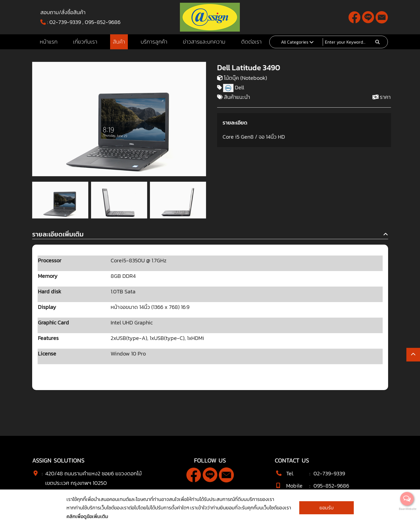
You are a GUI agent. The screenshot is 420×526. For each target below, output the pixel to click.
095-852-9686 (103, 22)
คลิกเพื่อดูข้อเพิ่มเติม (87, 516)
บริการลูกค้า (154, 42)
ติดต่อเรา (251, 42)
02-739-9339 (65, 22)
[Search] (348, 42)
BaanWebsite (407, 509)
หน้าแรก (49, 42)
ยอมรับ (327, 508)
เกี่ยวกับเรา (85, 42)
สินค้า (119, 42)
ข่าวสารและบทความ (204, 42)
